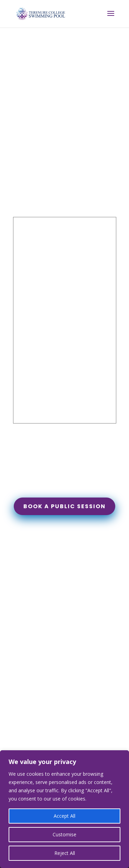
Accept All (64, 816)
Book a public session (64, 506)
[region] (64, 809)
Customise (64, 834)
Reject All (65, 853)
